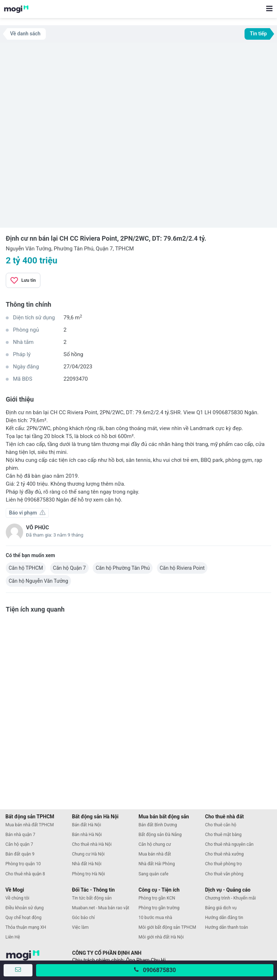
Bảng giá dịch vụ (221, 908)
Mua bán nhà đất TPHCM (30, 825)
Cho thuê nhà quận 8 (25, 874)
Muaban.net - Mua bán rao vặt (101, 908)
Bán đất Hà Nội (87, 825)
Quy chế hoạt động (23, 918)
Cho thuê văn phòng (224, 874)
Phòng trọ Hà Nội (89, 874)
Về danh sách (25, 34)
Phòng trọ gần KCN (157, 898)
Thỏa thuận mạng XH (26, 927)
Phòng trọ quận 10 (23, 864)
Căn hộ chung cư (155, 844)
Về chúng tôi (17, 898)
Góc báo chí (83, 918)
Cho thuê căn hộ (221, 825)
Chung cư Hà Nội (88, 854)
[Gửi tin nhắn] (18, 970)
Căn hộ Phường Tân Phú (123, 568)
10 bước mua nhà (155, 918)
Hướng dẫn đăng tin (224, 918)
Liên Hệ (13, 937)
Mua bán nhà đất (155, 854)
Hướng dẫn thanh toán (227, 927)
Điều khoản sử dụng (25, 908)
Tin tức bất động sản (92, 898)
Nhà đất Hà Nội (87, 864)
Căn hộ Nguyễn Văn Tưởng (38, 581)
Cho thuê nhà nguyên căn (229, 844)
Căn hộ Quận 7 (69, 568)
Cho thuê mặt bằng (223, 835)
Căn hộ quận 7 (19, 844)
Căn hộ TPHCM (26, 568)
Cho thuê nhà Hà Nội (92, 844)
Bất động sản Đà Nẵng (160, 835)
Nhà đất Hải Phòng (157, 864)
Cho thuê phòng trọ (224, 864)
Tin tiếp (258, 34)
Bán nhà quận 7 (20, 835)
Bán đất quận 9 (20, 854)
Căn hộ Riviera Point (182, 568)
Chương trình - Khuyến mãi (231, 898)
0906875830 (159, 970)
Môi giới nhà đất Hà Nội (161, 937)
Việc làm (80, 927)
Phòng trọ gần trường (159, 908)
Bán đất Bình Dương (158, 825)
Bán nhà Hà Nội (87, 835)
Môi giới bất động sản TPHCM (167, 927)
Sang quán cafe (153, 874)
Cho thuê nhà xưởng (225, 854)
